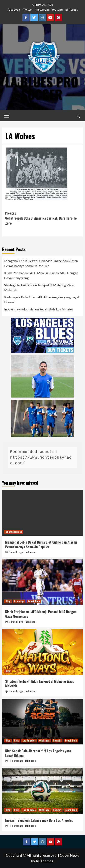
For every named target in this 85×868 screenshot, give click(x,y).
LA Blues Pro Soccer (41, 88)
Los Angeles (29, 740)
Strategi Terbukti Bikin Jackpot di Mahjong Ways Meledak (39, 287)
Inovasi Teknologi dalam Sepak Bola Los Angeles (39, 309)
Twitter (28, 9)
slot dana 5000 (14, 234)
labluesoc (30, 552)
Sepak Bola (34, 601)
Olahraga (19, 601)
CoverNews (70, 855)
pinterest (72, 9)
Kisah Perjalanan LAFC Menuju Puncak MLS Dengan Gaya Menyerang (41, 275)
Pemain (57, 740)
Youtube (57, 9)
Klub (16, 740)
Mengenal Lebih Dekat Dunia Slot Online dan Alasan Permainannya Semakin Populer (41, 263)
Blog (8, 601)
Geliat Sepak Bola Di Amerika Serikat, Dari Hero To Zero (42, 218)
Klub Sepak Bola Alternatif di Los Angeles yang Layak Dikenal (42, 300)
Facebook (14, 9)
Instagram (42, 9)
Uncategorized (14, 532)
